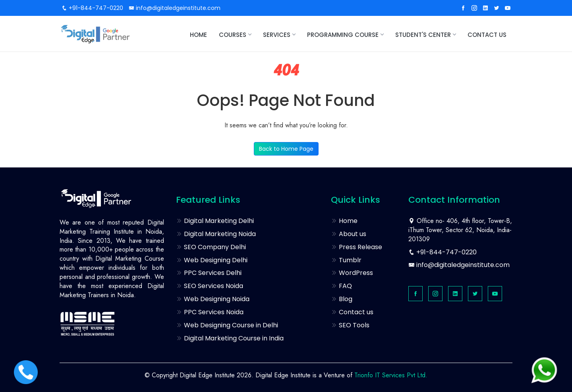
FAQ (341, 286)
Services (279, 35)
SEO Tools (350, 325)
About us (349, 234)
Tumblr (346, 260)
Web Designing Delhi (212, 260)
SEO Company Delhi (211, 247)
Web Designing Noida (213, 299)
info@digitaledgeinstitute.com (175, 8)
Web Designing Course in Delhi (227, 325)
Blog (342, 299)
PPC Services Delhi (209, 273)
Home (198, 35)
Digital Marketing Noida (216, 234)
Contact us (487, 35)
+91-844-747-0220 (92, 8)
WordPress (352, 273)
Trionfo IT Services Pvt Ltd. (391, 375)
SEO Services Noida (210, 286)
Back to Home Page (286, 149)
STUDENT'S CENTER (425, 35)
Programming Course (345, 35)
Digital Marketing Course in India (230, 338)
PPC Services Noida (210, 312)
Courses (235, 35)
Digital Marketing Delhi (215, 221)
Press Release (357, 247)
